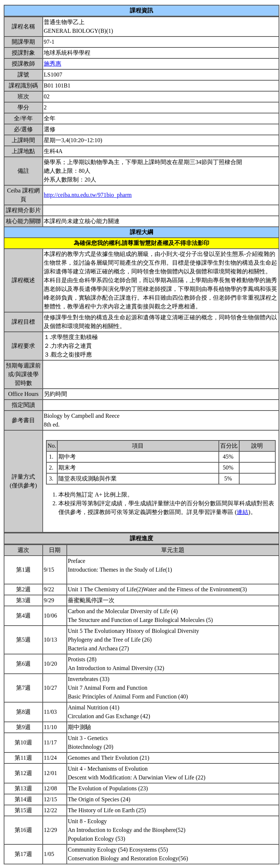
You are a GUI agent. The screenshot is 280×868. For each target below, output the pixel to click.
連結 (242, 512)
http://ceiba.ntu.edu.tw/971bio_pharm (88, 195)
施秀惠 (52, 64)
